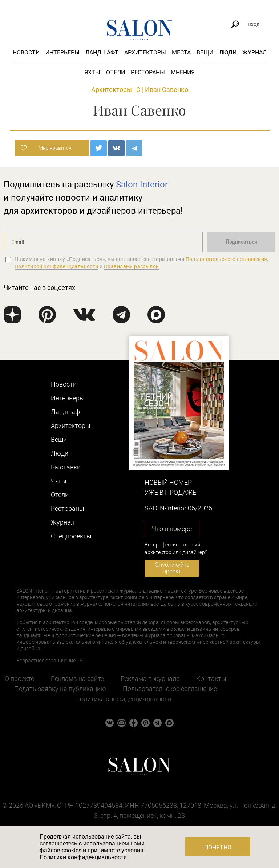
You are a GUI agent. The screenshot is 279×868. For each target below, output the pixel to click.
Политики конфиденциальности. (84, 857)
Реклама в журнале (150, 679)
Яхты (92, 72)
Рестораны (148, 72)
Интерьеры (62, 53)
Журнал (254, 53)
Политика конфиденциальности (123, 699)
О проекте (19, 679)
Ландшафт (102, 53)
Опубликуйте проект (172, 568)
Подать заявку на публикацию (60, 689)
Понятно (218, 847)
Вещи (205, 53)
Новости (26, 53)
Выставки (66, 467)
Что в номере (172, 529)
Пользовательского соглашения (227, 259)
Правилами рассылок (132, 266)
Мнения (183, 72)
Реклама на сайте (77, 679)
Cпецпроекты (71, 536)
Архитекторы (145, 53)
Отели (116, 72)
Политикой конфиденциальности (56, 266)
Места (181, 53)
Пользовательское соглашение (170, 689)
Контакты (211, 679)
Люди (228, 53)
